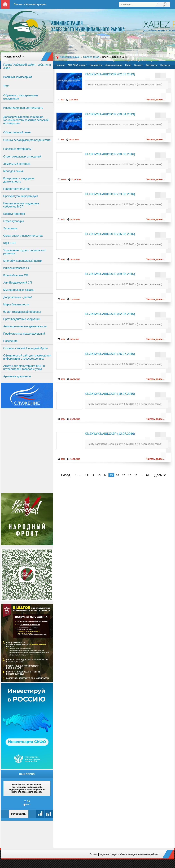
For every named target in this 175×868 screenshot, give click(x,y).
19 (136, 475)
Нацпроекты (96, 65)
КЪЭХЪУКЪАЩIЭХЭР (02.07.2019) (110, 74)
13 (99, 475)
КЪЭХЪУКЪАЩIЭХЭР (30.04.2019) (110, 114)
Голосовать (18, 814)
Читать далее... (156, 99)
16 (117, 475)
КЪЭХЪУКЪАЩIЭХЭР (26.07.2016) (110, 354)
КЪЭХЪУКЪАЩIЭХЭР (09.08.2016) (110, 274)
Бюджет (138, 65)
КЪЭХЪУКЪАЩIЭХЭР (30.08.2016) (110, 154)
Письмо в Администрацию (30, 4)
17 (123, 475)
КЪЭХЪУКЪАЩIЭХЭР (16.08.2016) (110, 234)
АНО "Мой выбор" (77, 65)
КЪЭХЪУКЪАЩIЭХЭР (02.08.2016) (110, 314)
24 (147, 475)
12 (93, 475)
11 (87, 475)
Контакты (165, 65)
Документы (151, 65)
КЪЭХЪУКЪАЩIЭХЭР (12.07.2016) (110, 434)
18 (130, 475)
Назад (65, 475)
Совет (128, 65)
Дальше (160, 475)
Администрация (114, 65)
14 (105, 475)
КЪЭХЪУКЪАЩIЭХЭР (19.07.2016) (110, 394)
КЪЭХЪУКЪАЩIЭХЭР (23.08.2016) (110, 194)
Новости (60, 65)
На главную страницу (5, 4)
